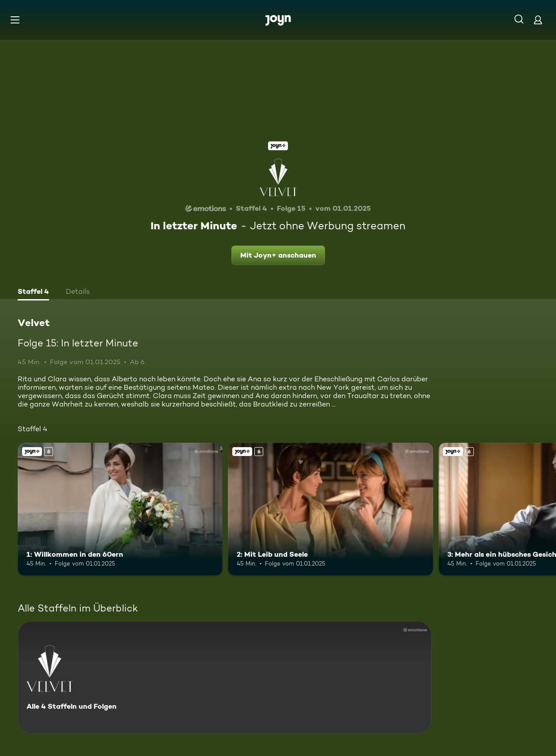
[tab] (33, 293)
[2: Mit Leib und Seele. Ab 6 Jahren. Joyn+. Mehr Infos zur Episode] (330, 509)
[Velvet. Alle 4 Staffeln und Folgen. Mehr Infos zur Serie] (225, 678)
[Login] (538, 20)
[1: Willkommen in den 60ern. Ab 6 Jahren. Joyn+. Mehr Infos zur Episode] (120, 509)
